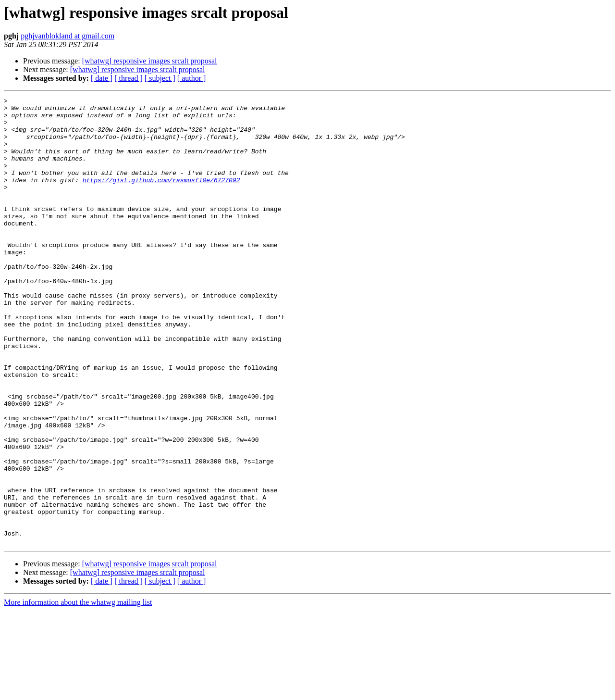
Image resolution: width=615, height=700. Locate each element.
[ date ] (102, 78)
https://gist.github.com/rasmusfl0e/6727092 (161, 197)
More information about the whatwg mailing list (78, 692)
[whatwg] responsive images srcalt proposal (150, 61)
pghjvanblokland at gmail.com (68, 36)
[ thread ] (129, 78)
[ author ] (192, 78)
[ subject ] (160, 78)
